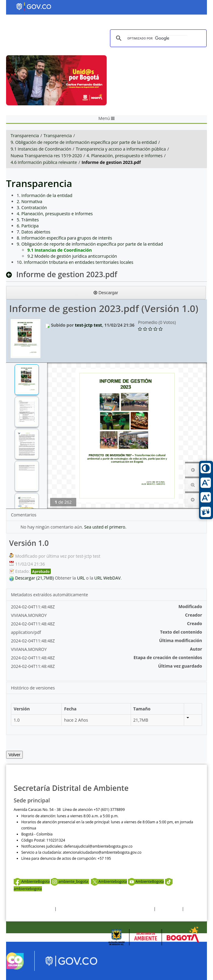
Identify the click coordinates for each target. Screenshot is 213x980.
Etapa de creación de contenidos (168, 657)
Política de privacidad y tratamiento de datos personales (105, 909)
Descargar (106, 293)
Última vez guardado (180, 666)
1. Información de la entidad (45, 195)
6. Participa (28, 226)
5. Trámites (28, 220)
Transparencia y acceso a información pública (121, 149)
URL (81, 578)
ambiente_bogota (70, 881)
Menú (106, 118)
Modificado (190, 606)
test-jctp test (88, 325)
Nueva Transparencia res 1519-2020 (46, 156)
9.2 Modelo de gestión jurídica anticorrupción (72, 256)
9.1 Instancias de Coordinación (41, 149)
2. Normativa (29, 201)
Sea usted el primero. (105, 527)
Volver (14, 755)
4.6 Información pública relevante (44, 162)
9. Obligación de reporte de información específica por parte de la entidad (84, 142)
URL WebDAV (107, 578)
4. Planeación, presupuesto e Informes (125, 156)
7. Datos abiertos (34, 232)
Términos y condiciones (34, 909)
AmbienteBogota (32, 881)
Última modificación (181, 640)
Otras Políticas (169, 909)
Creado (194, 623)
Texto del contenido (181, 632)
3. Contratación (32, 208)
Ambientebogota (109, 881)
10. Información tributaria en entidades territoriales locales (75, 262)
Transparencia (25, 136)
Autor (196, 649)
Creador (194, 615)
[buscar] (157, 38)
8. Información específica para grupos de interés (64, 238)
